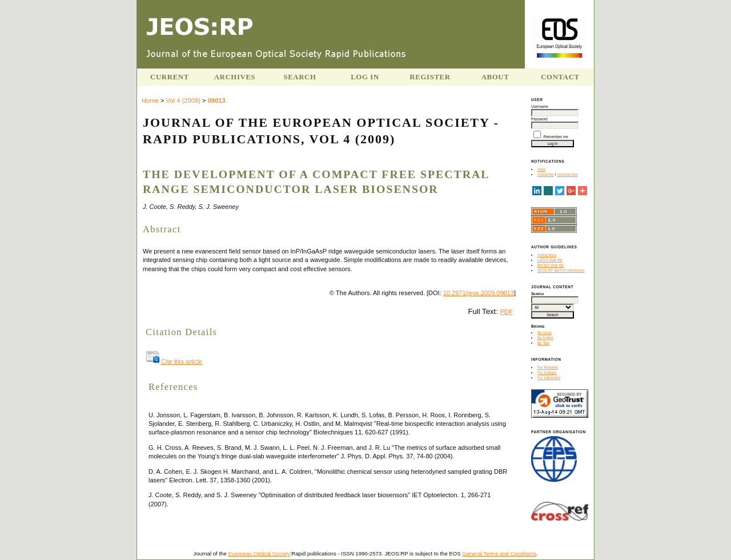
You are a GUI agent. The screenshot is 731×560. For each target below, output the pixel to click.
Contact (560, 77)
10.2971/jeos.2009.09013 (479, 293)
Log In (365, 77)
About (495, 77)
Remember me (556, 137)
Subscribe (546, 174)
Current (170, 77)
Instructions (547, 255)
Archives (235, 77)
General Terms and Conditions (499, 553)
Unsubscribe (567, 174)
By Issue (545, 333)
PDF (507, 312)
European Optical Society (259, 553)
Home (150, 100)
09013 (217, 100)
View (541, 169)
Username (540, 106)
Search (300, 77)
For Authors (547, 372)
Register (430, 77)
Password (539, 119)
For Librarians (549, 378)
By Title (543, 343)
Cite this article (174, 361)
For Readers (548, 367)
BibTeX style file (551, 265)
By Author (545, 338)
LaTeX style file (550, 260)
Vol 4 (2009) (183, 100)
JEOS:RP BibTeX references (561, 270)
